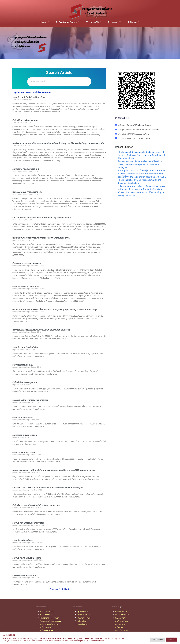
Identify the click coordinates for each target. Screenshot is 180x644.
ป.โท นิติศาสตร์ (46, 627)
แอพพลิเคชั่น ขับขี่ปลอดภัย (24, 575)
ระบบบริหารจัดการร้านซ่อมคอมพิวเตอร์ (29, 523)
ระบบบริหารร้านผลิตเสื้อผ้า (24, 453)
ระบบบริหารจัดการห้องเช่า (23, 540)
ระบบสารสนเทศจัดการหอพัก (25, 435)
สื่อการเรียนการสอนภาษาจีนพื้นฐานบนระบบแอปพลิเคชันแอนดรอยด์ (41, 330)
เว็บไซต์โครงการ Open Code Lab (27, 263)
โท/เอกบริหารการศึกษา (50, 618)
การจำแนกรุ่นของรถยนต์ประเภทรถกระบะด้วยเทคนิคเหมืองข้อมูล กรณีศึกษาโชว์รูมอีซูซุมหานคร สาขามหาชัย (58, 143)
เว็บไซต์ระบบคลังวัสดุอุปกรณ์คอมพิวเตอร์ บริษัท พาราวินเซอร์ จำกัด (41, 238)
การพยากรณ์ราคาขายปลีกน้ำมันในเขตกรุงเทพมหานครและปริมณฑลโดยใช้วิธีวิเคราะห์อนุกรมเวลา (54, 470)
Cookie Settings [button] (158, 640)
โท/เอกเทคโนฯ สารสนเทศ (51, 621)
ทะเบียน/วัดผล (121, 612)
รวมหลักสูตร (83, 624)
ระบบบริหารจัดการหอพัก (23, 417)
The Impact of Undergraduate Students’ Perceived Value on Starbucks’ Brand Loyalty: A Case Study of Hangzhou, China (142, 155)
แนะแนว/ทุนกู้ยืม (122, 615)
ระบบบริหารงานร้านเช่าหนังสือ (25, 347)
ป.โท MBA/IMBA (47, 630)
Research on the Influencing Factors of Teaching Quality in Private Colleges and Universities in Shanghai (140, 164)
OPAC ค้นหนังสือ (84, 615)
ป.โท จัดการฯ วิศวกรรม (49, 624)
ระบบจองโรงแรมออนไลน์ (23, 365)
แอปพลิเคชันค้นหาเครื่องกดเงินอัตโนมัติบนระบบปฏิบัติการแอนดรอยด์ (42, 218)
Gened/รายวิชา (121, 618)
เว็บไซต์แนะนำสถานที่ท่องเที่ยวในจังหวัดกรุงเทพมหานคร (36, 505)
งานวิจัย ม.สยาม (122, 621)
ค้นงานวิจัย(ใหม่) (84, 618)
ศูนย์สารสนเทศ (84, 612)
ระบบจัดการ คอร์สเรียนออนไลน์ (26, 169)
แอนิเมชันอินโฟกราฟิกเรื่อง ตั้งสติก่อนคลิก (30, 400)
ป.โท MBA (119, 627)
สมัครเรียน (82, 621)
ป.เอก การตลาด (46, 615)
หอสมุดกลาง (120, 624)
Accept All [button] (172, 640)
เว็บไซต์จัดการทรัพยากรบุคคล (25, 120)
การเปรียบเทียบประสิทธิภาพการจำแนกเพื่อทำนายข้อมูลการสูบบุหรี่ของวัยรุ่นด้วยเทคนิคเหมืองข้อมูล (55, 309)
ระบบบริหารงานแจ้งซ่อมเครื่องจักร (27, 558)
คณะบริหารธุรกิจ (122, 630)
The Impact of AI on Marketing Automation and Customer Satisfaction (140, 181)
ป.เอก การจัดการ (47, 612)
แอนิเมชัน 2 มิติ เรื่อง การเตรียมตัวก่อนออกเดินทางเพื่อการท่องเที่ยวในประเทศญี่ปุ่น (48, 488)
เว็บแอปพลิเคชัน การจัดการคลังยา (27, 192)
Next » (67, 589)
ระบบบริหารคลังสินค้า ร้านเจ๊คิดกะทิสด (29, 97)
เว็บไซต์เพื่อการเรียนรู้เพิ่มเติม (25, 382)
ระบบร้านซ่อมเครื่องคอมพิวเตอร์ (26, 286)
